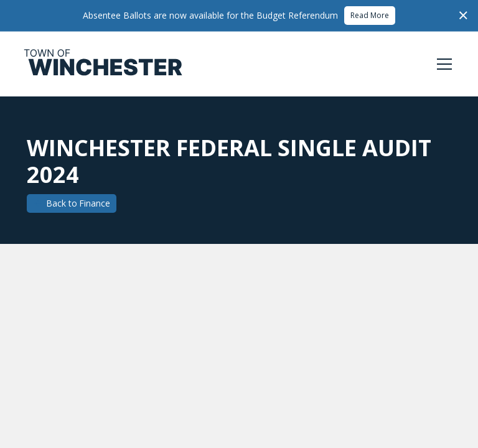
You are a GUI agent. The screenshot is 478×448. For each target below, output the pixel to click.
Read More (370, 15)
